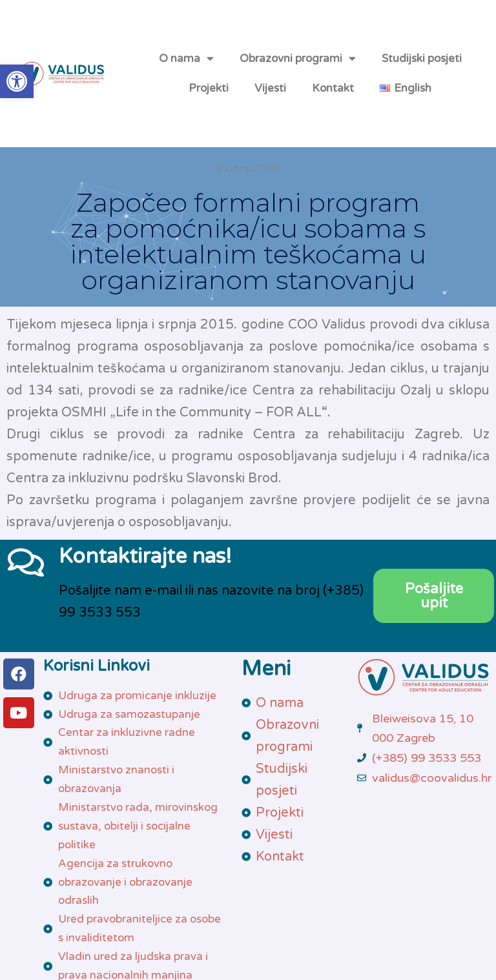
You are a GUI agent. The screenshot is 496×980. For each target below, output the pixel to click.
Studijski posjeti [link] (422, 58)
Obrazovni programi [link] (298, 58)
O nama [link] (186, 58)
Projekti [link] (209, 88)
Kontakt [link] (333, 88)
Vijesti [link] (270, 88)
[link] (17, 81)
